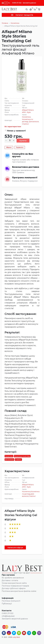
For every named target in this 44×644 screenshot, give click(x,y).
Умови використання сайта (14, 583)
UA (6, 3)
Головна (5, 23)
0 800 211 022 (17, 3)
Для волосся (34, 122)
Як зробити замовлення (13, 578)
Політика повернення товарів (15, 586)
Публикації (7, 604)
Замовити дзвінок (29, 3)
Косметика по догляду (22, 456)
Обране (9, 147)
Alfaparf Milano (28, 110)
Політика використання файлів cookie (19, 591)
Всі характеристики (13, 126)
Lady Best (16, 637)
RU (9, 3)
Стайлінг (26, 124)
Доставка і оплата (10, 580)
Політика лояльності (11, 601)
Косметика (15, 23)
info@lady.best (8, 616)
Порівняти (20, 147)
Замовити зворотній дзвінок (15, 619)
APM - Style (26, 112)
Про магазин (8, 575)
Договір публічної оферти (14, 588)
